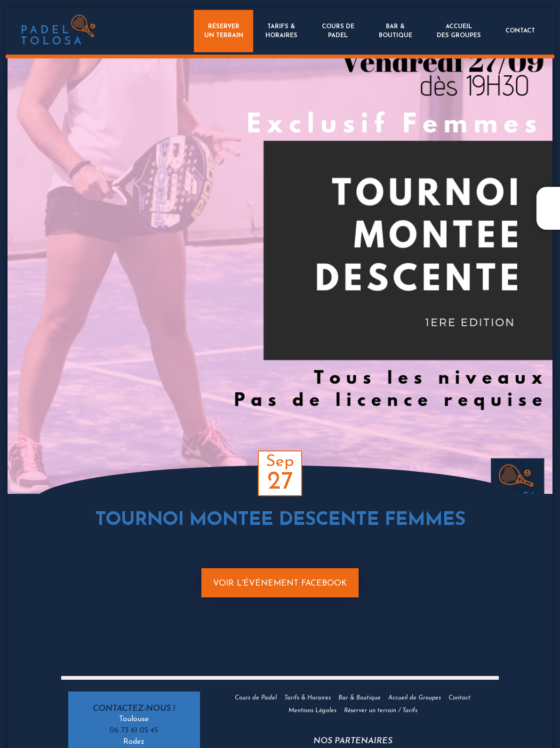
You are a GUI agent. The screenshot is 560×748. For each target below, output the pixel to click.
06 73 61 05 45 (134, 731)
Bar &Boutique (394, 31)
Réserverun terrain (220, 31)
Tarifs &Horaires (280, 31)
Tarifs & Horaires (308, 698)
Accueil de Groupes (415, 698)
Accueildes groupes (457, 31)
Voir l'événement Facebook (280, 583)
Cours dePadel (336, 31)
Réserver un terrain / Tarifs (381, 711)
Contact (518, 31)
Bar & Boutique (360, 698)
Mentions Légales (312, 711)
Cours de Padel (256, 698)
